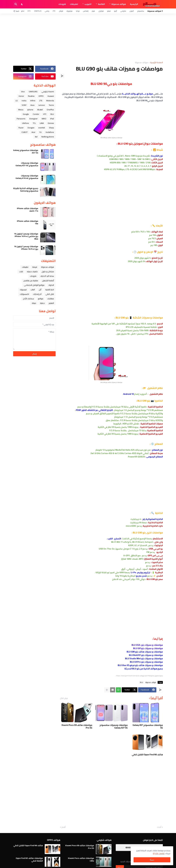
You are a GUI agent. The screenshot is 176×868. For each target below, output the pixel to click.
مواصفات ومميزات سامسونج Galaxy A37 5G (114, 726)
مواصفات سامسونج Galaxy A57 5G (148, 726)
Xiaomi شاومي (48, 92)
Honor (21, 96)
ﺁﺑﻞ (40, 290)
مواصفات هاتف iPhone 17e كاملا (28, 210)
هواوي (101, 11)
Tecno (51, 105)
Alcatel (40, 110)
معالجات (51, 299)
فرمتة (35, 267)
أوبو (115, 11)
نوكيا (78, 11)
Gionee (51, 123)
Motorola (50, 101)
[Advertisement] (88, 38)
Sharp (51, 128)
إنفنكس (86, 11)
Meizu (21, 110)
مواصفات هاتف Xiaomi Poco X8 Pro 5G (77, 726)
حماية (42, 303)
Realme (31, 96)
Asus (32, 105)
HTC (29, 11)
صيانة (34, 303)
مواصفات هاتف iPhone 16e (28, 222)
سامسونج (141, 11)
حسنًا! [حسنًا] (152, 860)
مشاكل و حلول (48, 272)
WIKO (44, 119)
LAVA (42, 123)
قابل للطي (50, 294)
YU (40, 132)
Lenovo (42, 105)
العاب (33, 290)
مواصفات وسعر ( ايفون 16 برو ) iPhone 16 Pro (26, 248)
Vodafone (50, 132)
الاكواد (51, 285)
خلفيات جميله (32, 272)
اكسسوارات (24, 294)
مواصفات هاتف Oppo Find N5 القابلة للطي (29, 859)
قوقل (61, 11)
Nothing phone (48, 137)
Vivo (23, 92)
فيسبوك (23, 290)
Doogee (31, 128)
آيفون (132, 11)
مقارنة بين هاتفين (31, 281)
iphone (30, 110)
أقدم (64, 827)
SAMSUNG (33, 92)
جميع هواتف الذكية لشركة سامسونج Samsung (26, 190)
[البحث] (16, 4)
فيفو (109, 11)
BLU (141, 682)
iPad (52, 119)
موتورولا (70, 11)
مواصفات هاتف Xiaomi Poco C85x (81, 859)
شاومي (123, 11)
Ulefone (25, 123)
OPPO (41, 96)
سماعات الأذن (28, 299)
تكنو (23, 11)
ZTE (54, 11)
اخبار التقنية (50, 290)
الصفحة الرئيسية (156, 63)
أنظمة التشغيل (48, 281)
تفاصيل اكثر (160, 853)
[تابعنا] (17, 11)
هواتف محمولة (119, 4)
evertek (42, 128)
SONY (24, 105)
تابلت (21, 272)
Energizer (34, 119)
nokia (24, 101)
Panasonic (21, 119)
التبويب (88, 4)
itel (36, 137)
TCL (34, 123)
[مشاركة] (62, 76)
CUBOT (25, 132)
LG (17, 101)
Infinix (33, 101)
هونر (93, 11)
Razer (21, 128)
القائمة (101, 4)
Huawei (51, 96)
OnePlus (38, 11)
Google (26, 114)
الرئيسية (134, 4)
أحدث (159, 827)
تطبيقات (74, 4)
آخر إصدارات (37, 294)
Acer (33, 132)
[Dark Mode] (22, 4)
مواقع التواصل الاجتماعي (34, 285)
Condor (36, 114)
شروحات (62, 4)
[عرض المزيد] (107, 690)
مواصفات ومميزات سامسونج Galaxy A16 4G (27, 177)
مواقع (41, 299)
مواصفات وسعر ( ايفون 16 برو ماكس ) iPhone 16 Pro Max (26, 236)
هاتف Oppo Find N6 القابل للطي (147, 755)
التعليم (51, 303)
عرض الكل (64, 698)
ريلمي (47, 11)
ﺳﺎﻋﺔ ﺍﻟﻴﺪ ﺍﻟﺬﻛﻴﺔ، (47, 276)
